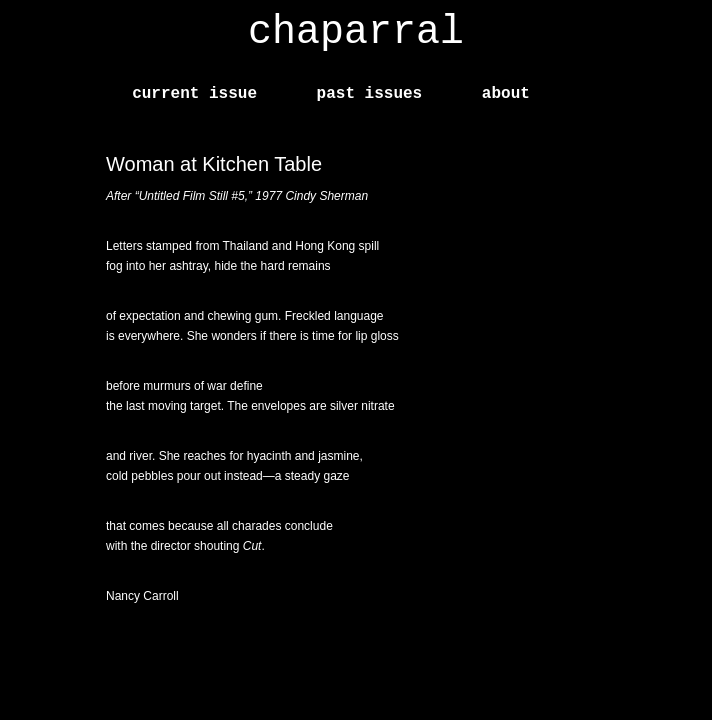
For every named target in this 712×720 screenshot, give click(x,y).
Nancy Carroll (142, 596)
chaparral (356, 32)
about (506, 94)
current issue (194, 94)
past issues (370, 94)
